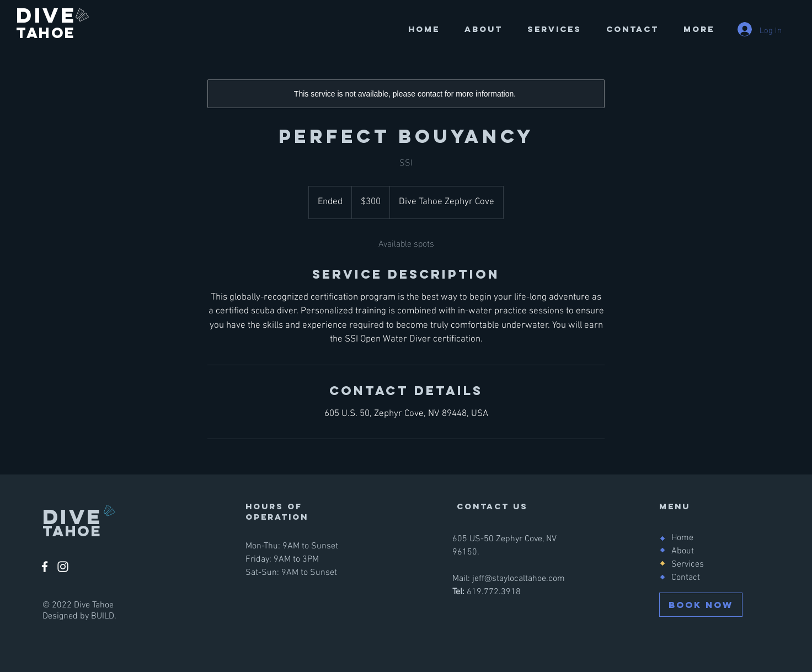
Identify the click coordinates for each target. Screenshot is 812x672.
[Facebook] (45, 567)
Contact (686, 578)
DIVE (50, 15)
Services (688, 564)
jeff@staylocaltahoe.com (519, 579)
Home (682, 538)
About (683, 551)
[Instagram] (63, 567)
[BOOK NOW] (701, 605)
